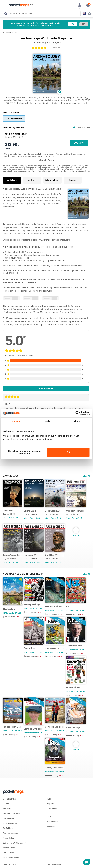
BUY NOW (79, 143)
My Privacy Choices (11, 858)
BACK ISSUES (11, 476)
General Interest (11, 33)
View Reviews (46, 388)
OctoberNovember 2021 (75, 511)
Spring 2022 (30, 511)
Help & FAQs (51, 803)
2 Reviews (55, 48)
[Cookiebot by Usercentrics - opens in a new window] (77, 413)
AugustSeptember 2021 (12, 555)
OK (68, 452)
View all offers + (46, 160)
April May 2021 (52, 555)
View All (87, 476)
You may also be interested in (23, 574)
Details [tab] (47, 421)
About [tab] (77, 421)
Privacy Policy (8, 838)
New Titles (7, 808)
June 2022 (8, 510)
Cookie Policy (8, 853)
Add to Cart (14, 518)
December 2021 (53, 511)
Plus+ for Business (10, 833)
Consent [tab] (16, 421)
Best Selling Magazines (12, 813)
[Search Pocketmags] (6, 14)
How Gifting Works (54, 821)
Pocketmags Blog (10, 823)
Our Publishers (9, 828)
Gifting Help (51, 826)
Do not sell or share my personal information (25, 452)
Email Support (52, 808)
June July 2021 (31, 555)
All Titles (6, 803)
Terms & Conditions (11, 848)
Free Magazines (9, 818)
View (5, 518)
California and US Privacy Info (15, 843)
